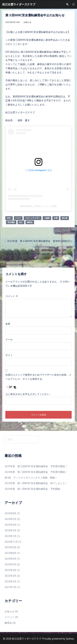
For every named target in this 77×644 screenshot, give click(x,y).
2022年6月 (10, 559)
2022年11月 (11, 542)
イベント (9, 617)
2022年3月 (10, 576)
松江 (21, 222)
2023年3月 (10, 530)
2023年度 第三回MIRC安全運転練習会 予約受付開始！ (36, 466)
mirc (9, 218)
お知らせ (28, 22)
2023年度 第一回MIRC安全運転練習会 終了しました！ (36, 483)
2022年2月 (10, 581)
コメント (12, 296)
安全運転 (11, 222)
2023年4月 (10, 525)
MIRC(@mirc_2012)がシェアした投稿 (39, 206)
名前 (8, 324)
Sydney (70, 639)
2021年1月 (10, 587)
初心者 (65, 218)
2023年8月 (10, 513)
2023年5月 (10, 519)
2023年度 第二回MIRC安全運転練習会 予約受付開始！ (36, 472)
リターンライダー (33, 218)
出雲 (56, 218)
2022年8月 (10, 553)
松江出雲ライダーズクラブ (19, 4)
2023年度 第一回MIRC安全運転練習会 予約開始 (32, 489)
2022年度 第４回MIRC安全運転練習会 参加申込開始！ (37, 254)
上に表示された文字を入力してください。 (29, 394)
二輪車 (47, 218)
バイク (18, 218)
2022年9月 (10, 547)
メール (9, 339)
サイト (9, 355)
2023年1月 (10, 536)
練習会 (30, 222)
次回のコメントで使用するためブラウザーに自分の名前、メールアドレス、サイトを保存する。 (38, 377)
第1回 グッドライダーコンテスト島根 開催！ (31, 478)
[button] (67, 4)
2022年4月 (10, 570)
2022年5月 (10, 564)
